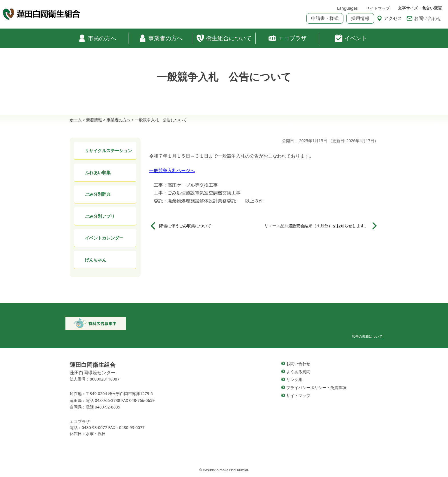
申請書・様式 (325, 18)
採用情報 (360, 18)
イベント (351, 38)
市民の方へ (97, 38)
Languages (347, 8)
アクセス (389, 18)
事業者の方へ (161, 38)
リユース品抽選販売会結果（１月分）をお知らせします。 (316, 226)
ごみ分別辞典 (98, 194)
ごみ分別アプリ (100, 216)
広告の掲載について (367, 336)
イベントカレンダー (104, 238)
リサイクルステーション (108, 150)
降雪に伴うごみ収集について (185, 226)
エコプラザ (287, 38)
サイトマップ (378, 8)
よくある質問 (298, 372)
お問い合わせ (424, 18)
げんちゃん (96, 260)
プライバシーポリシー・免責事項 (316, 388)
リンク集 (294, 380)
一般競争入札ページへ (172, 170)
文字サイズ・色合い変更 (420, 8)
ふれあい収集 (98, 172)
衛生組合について (224, 38)
